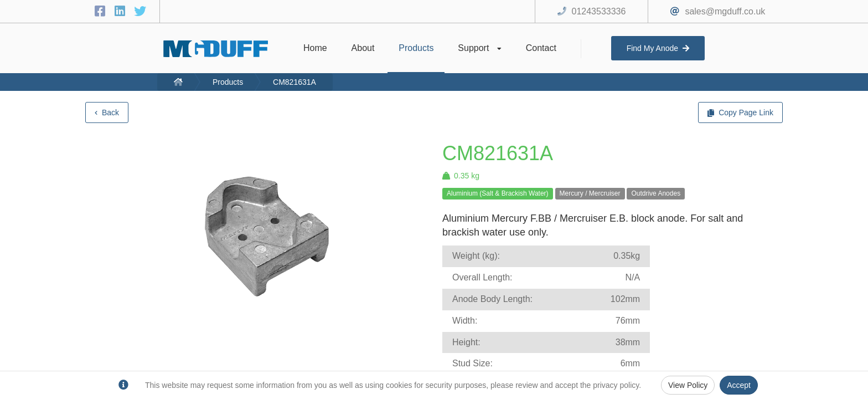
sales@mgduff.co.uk (725, 11)
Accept (739, 385)
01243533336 (599, 11)
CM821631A (294, 82)
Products (228, 82)
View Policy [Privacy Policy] (688, 385)
